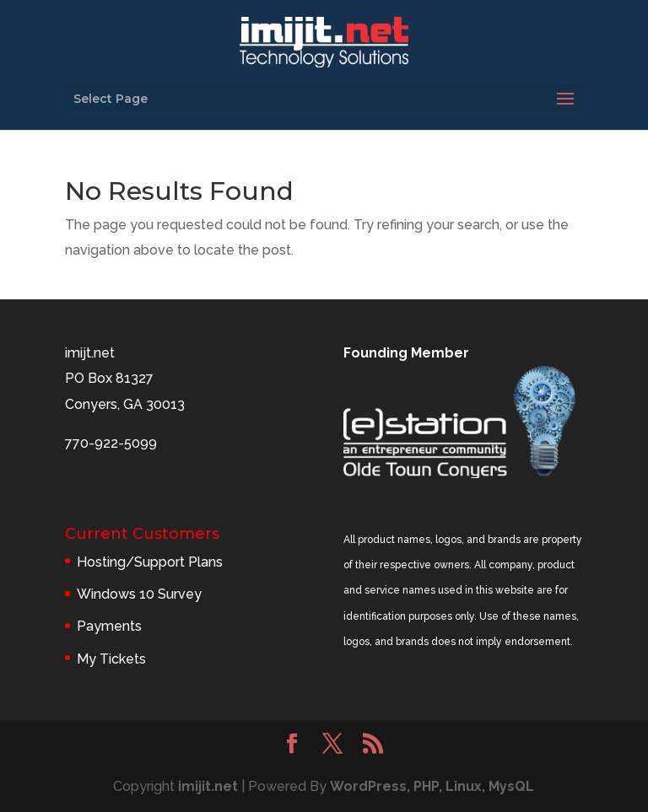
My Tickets (111, 659)
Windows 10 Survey (139, 594)
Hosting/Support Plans (150, 562)
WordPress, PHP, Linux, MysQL (432, 786)
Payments (109, 626)
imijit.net (208, 786)
